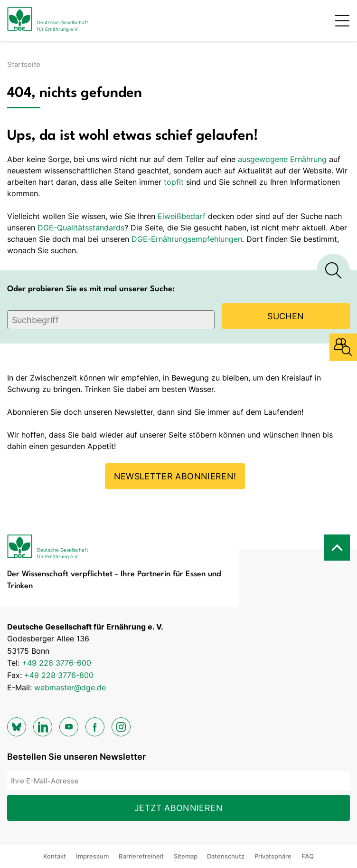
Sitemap (186, 856)
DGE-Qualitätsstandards (81, 228)
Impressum (92, 856)
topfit (174, 182)
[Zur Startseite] (48, 20)
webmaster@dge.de (70, 687)
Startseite (24, 64)
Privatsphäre (273, 856)
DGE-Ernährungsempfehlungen (187, 239)
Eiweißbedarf (182, 216)
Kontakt (55, 856)
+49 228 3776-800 (59, 675)
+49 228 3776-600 (56, 663)
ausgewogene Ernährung (282, 159)
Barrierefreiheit (141, 856)
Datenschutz (226, 856)
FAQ (308, 856)
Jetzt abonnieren (178, 808)
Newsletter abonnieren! (175, 476)
